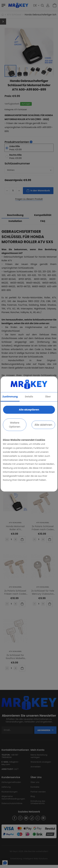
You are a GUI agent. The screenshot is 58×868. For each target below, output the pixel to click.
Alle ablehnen (43, 425)
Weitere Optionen (15, 425)
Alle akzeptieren (29, 410)
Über (48, 397)
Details (29, 397)
